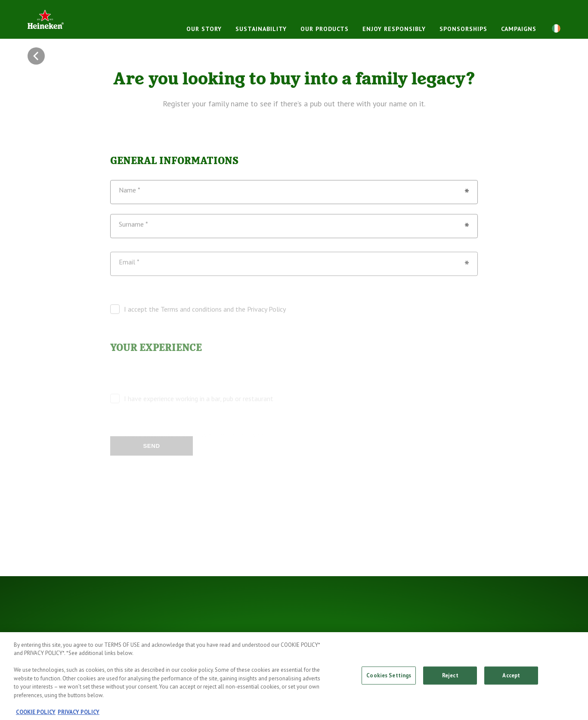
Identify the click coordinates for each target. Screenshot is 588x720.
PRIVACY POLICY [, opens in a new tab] (79, 716)
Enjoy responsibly (394, 29)
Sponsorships (463, 29)
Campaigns (519, 29)
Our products (325, 29)
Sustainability (261, 29)
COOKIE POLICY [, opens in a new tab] (36, 716)
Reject (450, 679)
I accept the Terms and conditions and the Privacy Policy (205, 318)
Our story (204, 29)
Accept (511, 679)
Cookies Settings (389, 679)
